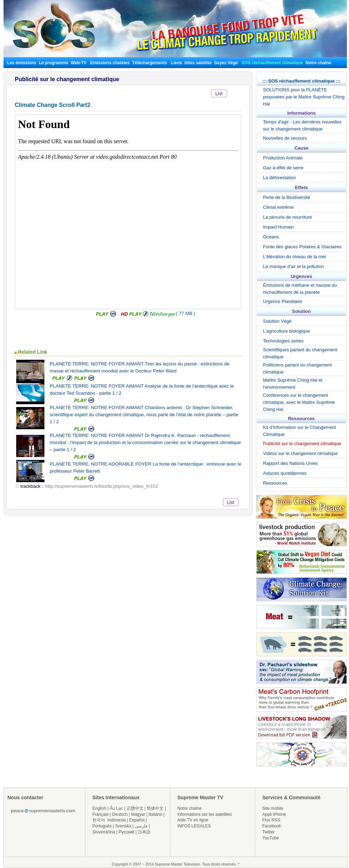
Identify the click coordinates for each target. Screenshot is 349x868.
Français (100, 814)
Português (102, 826)
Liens (176, 63)
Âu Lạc (116, 808)
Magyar (138, 814)
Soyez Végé (226, 63)
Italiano (155, 814)
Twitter (268, 832)
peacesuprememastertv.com (43, 811)
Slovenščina (104, 832)
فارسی (141, 826)
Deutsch (120, 814)
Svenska (123, 826)
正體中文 (135, 808)
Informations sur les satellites (205, 814)
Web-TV (79, 63)
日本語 (144, 832)
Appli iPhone (274, 814)
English (99, 808)
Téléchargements (150, 63)
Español (137, 820)
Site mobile (273, 808)
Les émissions (22, 63)
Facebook (272, 826)
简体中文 (155, 808)
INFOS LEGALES (194, 826)
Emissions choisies (110, 63)
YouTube (271, 838)
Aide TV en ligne (193, 820)
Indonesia (117, 820)
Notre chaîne (319, 63)
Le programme (53, 63)
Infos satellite (198, 63)
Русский (127, 832)
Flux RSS (271, 820)
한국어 (99, 820)
